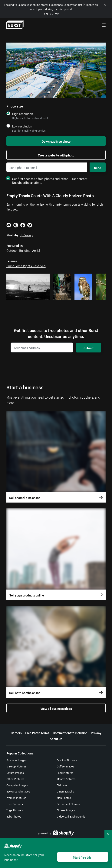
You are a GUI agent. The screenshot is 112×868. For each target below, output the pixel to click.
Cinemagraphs (65, 791)
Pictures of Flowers (68, 804)
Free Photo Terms (37, 732)
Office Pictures (15, 779)
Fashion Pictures (67, 760)
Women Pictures (16, 798)
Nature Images (15, 773)
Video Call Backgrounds (71, 816)
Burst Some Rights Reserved (26, 265)
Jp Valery (27, 235)
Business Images (16, 760)
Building (25, 250)
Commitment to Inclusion (70, 732)
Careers (16, 732)
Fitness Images (66, 810)
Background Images (18, 791)
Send (98, 167)
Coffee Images (65, 766)
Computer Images (17, 785)
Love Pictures (15, 804)
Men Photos (64, 798)
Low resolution (22, 126)
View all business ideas (56, 708)
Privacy (96, 732)
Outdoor (12, 250)
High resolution (23, 114)
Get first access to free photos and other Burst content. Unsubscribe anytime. (47, 180)
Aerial (36, 250)
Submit (89, 348)
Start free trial (83, 857)
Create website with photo (56, 155)
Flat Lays (62, 785)
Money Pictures (66, 779)
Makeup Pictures (16, 766)
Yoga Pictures (15, 810)
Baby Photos (14, 816)
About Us (56, 738)
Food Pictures (65, 773)
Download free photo (56, 141)
